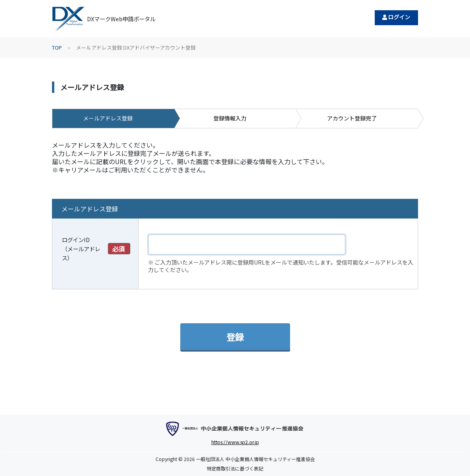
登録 (235, 337)
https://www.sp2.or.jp (235, 442)
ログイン (396, 17)
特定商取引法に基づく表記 (235, 468)
